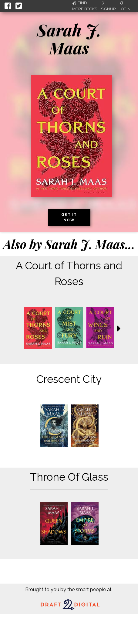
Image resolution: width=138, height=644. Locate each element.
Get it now (69, 217)
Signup (108, 6)
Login (125, 6)
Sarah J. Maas (69, 39)
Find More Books (85, 6)
